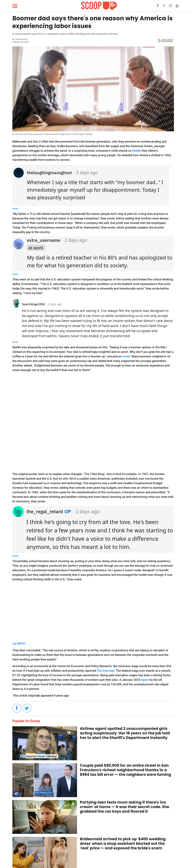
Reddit (137, 151)
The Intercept (106, 671)
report (145, 680)
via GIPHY (19, 644)
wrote (126, 356)
